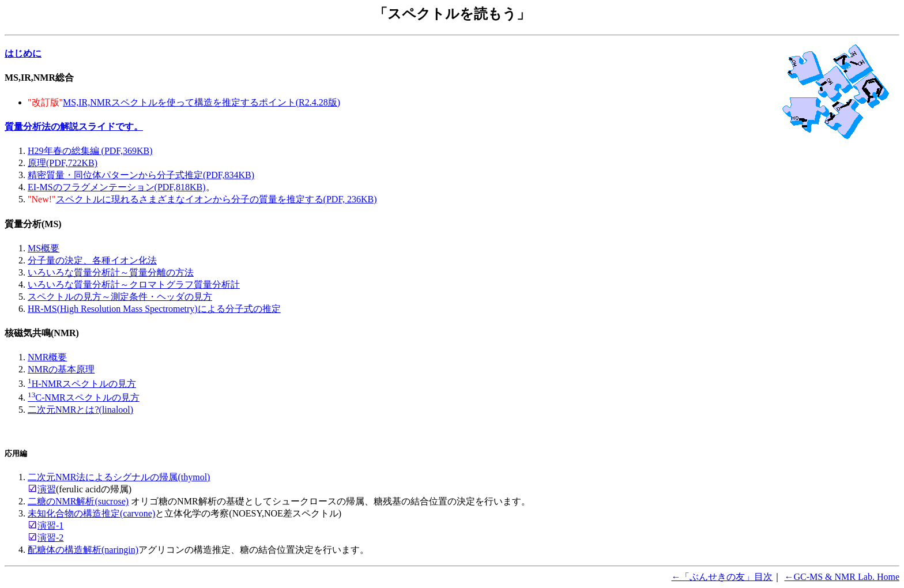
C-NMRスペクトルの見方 (84, 397)
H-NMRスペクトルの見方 (82, 384)
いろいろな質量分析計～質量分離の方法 (111, 272)
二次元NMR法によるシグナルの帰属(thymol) (119, 477)
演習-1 (50, 525)
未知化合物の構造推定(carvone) (91, 513)
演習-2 (50, 538)
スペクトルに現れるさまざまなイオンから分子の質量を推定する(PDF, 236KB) (216, 199)
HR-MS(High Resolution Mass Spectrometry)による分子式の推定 (154, 309)
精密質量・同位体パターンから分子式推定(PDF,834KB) (141, 175)
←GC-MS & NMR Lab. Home (842, 577)
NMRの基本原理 (61, 369)
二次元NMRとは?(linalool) (80, 410)
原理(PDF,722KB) (63, 163)
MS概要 (44, 248)
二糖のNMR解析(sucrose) (78, 501)
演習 (47, 489)
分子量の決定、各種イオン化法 (92, 260)
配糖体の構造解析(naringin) (83, 550)
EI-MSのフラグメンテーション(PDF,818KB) (117, 187)
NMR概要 (47, 357)
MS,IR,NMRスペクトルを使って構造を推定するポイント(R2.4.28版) (201, 102)
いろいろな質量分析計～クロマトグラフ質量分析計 (134, 284)
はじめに (23, 53)
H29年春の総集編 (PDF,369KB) (90, 151)
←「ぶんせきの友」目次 (722, 577)
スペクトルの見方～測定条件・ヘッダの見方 (120, 297)
